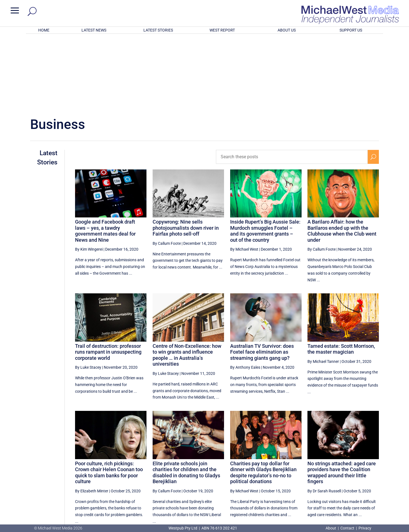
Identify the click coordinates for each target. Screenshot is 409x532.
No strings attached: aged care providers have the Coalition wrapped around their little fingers (342, 399)
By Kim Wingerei (89, 176)
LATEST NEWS (94, 30)
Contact (347, 528)
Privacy (365, 528)
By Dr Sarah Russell (324, 418)
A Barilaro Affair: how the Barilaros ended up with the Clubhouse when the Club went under (342, 158)
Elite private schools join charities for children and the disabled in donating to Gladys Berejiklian (186, 399)
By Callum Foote (167, 170)
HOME (44, 30)
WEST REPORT (222, 30)
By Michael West (244, 176)
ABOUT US (287, 30)
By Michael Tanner (323, 288)
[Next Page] (373, 473)
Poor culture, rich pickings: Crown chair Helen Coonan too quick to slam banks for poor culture (109, 399)
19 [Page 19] (304, 473)
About (331, 528)
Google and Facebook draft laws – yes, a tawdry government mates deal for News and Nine (105, 158)
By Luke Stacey (88, 294)
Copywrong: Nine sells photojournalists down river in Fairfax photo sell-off (186, 155)
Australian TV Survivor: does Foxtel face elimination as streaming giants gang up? (262, 279)
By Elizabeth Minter (92, 418)
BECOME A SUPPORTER (380, 494)
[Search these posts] (292, 84)
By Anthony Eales (245, 294)
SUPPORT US (351, 30)
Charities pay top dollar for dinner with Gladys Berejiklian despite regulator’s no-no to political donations (263, 399)
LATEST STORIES (158, 30)
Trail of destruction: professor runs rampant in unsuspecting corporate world (108, 279)
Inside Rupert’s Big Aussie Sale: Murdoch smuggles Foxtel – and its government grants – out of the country (265, 158)
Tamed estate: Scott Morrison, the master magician (341, 276)
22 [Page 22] (346, 473)
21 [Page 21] (332, 473)
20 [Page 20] (318, 473)
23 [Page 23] (360, 473)
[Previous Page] (291, 473)
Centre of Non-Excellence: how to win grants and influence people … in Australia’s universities (187, 282)
